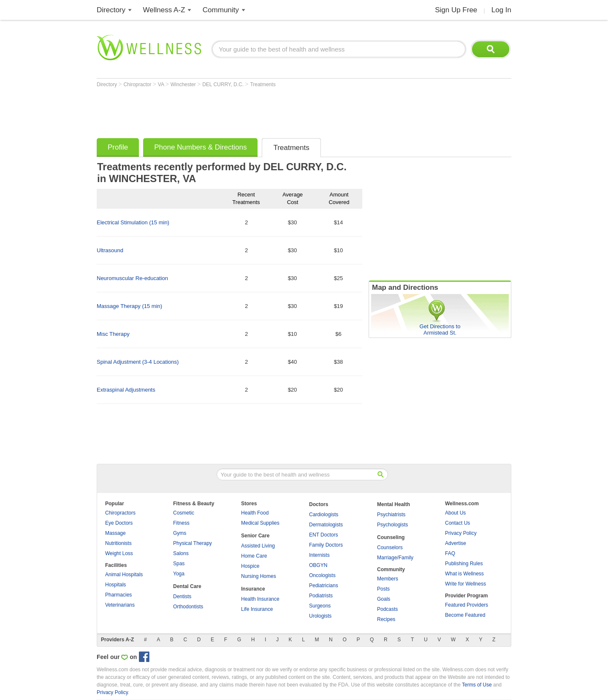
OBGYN (318, 565)
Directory (111, 10)
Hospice (250, 566)
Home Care (254, 556)
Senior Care (255, 536)
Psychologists (392, 525)
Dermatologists (326, 525)
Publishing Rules (464, 564)
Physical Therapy (193, 543)
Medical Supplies (260, 523)
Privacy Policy (461, 533)
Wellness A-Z (164, 10)
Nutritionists (118, 543)
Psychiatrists (391, 515)
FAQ (450, 553)
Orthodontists (188, 607)
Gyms (180, 533)
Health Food (255, 513)
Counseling (391, 537)
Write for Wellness (465, 584)
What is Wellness (464, 574)
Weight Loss (119, 553)
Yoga (179, 574)
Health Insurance (260, 599)
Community (221, 10)
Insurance (253, 589)
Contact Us (457, 523)
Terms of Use (477, 685)
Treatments (263, 84)
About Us (455, 513)
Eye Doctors (119, 523)
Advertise (456, 543)
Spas (179, 564)
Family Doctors (326, 545)
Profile (118, 147)
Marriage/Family (395, 558)
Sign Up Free (456, 10)
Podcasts (387, 609)
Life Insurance (257, 609)
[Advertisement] (250, 111)
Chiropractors (120, 513)
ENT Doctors (323, 535)
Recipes (386, 619)
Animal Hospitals (124, 575)
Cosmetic (184, 513)
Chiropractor (138, 84)
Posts (383, 589)
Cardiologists (324, 515)
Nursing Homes (259, 576)
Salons (181, 553)
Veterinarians (120, 605)
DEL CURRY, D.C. (224, 84)
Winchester (184, 84)
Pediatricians (324, 586)
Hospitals (115, 585)
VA (162, 84)
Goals (384, 599)
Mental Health (394, 504)
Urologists (320, 616)
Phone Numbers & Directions (200, 147)
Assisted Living (258, 546)
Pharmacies (118, 595)
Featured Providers (467, 605)
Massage (115, 533)
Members (388, 579)
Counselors (390, 547)
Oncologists (322, 575)
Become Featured (465, 615)
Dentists (182, 596)
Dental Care (187, 586)
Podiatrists (321, 596)
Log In (501, 10)
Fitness (181, 523)
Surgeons (320, 606)
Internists (319, 555)
